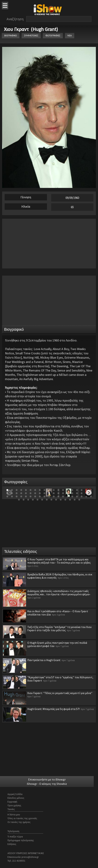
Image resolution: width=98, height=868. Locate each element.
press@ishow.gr (30, 857)
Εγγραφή (12, 802)
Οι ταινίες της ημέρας (19, 822)
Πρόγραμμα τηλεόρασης (21, 840)
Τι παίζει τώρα (15, 837)
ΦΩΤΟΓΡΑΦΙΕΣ (53, 36)
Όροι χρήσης (14, 805)
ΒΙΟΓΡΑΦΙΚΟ (11, 36)
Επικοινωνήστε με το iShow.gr (47, 779)
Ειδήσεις (12, 844)
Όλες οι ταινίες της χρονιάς (22, 818)
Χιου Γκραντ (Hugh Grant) (31, 29)
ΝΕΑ (70, 36)
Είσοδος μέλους (16, 798)
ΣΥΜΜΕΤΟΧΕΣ (31, 36)
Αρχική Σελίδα (15, 794)
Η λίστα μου (14, 814)
